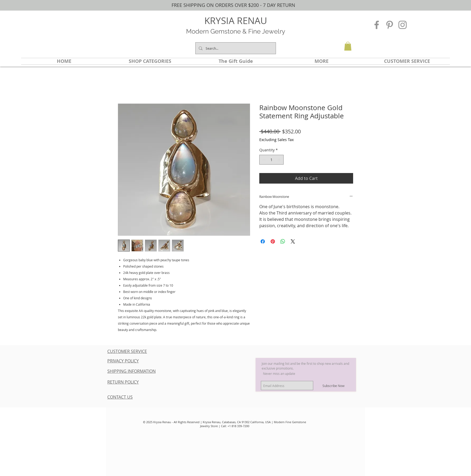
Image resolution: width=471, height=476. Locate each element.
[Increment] (280, 160)
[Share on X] (293, 241)
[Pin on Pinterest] (273, 241)
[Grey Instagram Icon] (403, 25)
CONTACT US (120, 397)
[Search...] (235, 48)
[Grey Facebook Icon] (377, 25)
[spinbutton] (271, 160)
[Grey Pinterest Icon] (390, 25)
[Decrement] (263, 160)
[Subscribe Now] (333, 386)
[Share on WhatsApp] (283, 241)
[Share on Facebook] (263, 241)
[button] (348, 46)
